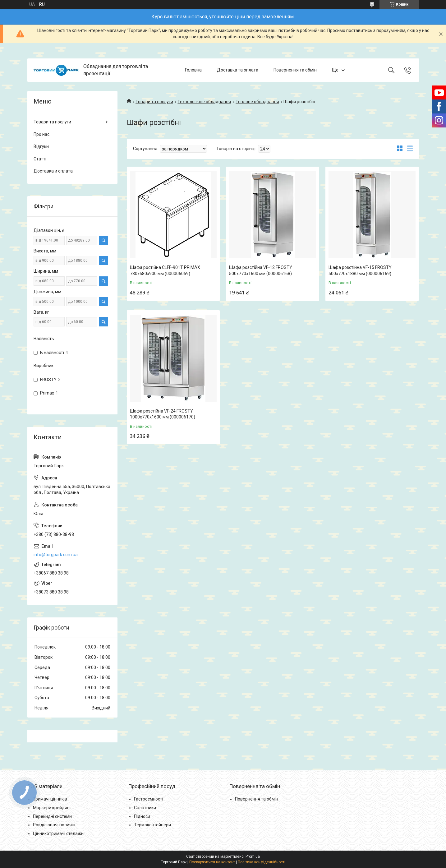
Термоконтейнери (152, 825)
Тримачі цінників (50, 799)
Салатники (145, 808)
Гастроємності (149, 799)
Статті (40, 159)
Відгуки (41, 146)
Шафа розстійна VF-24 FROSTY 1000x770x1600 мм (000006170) (163, 414)
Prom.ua (253, 856)
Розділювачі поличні (54, 825)
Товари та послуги (154, 102)
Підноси (142, 816)
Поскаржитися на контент (212, 862)
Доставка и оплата (53, 171)
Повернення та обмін (295, 70)
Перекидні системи (52, 816)
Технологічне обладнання (204, 102)
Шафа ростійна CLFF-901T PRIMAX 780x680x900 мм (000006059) (165, 270)
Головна (193, 70)
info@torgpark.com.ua (56, 555)
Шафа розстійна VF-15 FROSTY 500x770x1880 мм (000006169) (360, 270)
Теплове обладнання (257, 102)
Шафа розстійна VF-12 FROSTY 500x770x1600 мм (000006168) (261, 270)
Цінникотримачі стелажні (59, 833)
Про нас (41, 134)
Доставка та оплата (238, 70)
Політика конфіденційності (262, 862)
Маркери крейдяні (52, 808)
